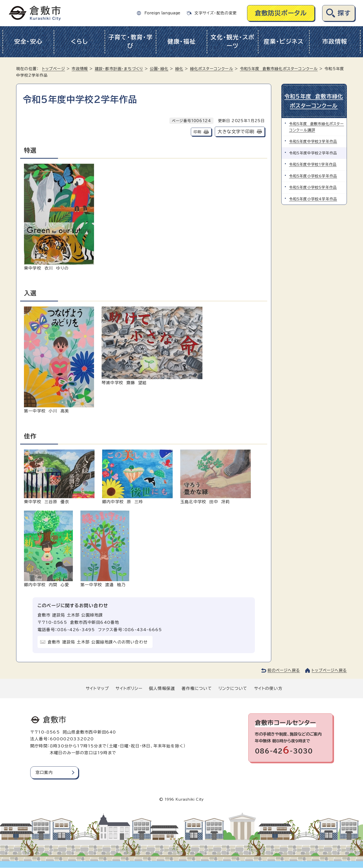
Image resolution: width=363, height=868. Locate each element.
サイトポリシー (129, 688)
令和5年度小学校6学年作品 (313, 175)
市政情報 (335, 41)
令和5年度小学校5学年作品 (313, 187)
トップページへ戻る (329, 670)
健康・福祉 (182, 41)
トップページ (54, 69)
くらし (79, 41)
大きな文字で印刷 (236, 132)
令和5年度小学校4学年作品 (313, 198)
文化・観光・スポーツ (233, 42)
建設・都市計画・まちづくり (119, 69)
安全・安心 (28, 41)
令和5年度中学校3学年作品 (313, 141)
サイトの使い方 (268, 688)
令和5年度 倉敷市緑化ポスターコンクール (279, 69)
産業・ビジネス (284, 41)
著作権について (197, 688)
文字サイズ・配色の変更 (216, 13)
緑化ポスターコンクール (212, 69)
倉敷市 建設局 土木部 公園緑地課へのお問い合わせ (98, 642)
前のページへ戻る (284, 670)
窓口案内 (44, 772)
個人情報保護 (162, 688)
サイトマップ (97, 688)
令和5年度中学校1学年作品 (313, 164)
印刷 (197, 132)
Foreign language (162, 13)
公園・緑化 (159, 69)
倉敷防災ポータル (281, 13)
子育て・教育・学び (131, 42)
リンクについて (233, 688)
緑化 (179, 69)
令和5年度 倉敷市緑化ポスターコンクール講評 (317, 126)
